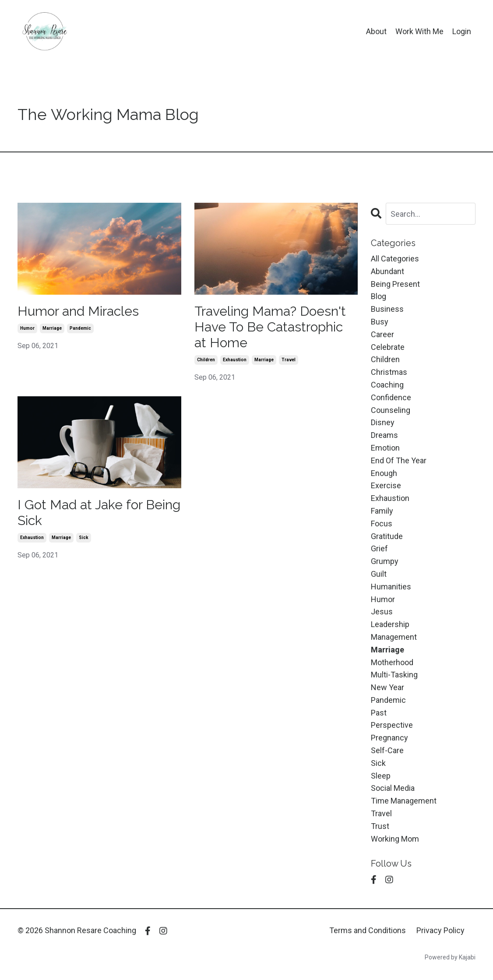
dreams (384, 435)
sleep (381, 776)
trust (380, 826)
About (376, 31)
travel (289, 360)
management (394, 637)
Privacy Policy (440, 930)
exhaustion (235, 360)
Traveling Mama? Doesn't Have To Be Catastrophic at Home (270, 327)
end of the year (399, 460)
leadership (390, 624)
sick (84, 538)
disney (383, 422)
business (387, 309)
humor (27, 328)
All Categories (395, 259)
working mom (395, 839)
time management (404, 801)
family (382, 511)
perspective (392, 725)
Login (462, 31)
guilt (379, 574)
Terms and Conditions (368, 930)
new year (387, 687)
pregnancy (389, 738)
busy (380, 322)
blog (379, 296)
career (382, 334)
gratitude (387, 536)
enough (384, 473)
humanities (391, 587)
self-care (387, 750)
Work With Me (419, 31)
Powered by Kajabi (450, 957)
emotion (385, 448)
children (206, 360)
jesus (382, 612)
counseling (391, 410)
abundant (387, 271)
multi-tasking (394, 675)
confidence (391, 397)
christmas (389, 372)
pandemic (80, 328)
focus (382, 523)
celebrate (388, 347)
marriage (52, 328)
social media (393, 788)
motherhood (392, 662)
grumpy (385, 561)
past (379, 713)
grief (379, 548)
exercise (386, 485)
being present (395, 284)
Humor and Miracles (78, 311)
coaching (387, 385)
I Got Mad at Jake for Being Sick (99, 513)
